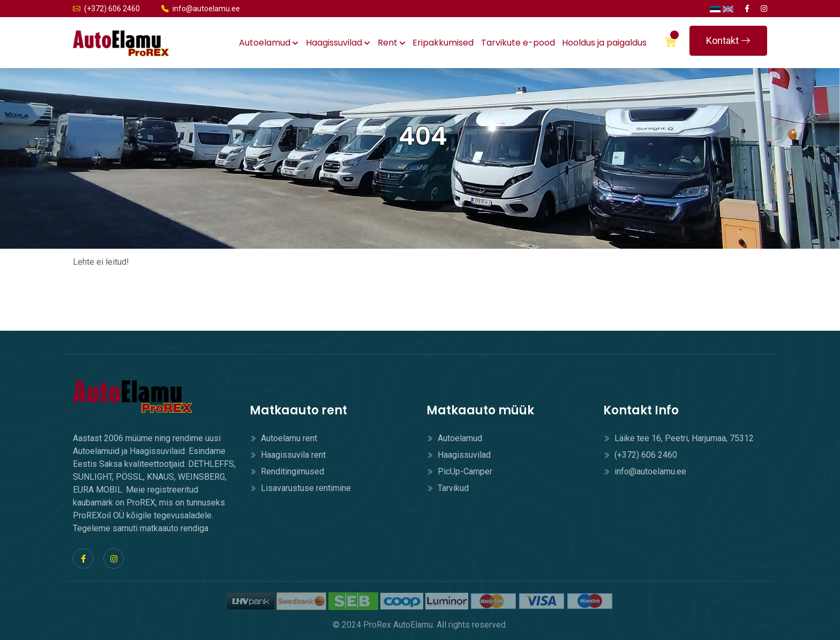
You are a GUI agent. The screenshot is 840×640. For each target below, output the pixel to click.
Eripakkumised (443, 43)
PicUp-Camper (459, 471)
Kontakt (728, 40)
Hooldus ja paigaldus (604, 43)
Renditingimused (287, 471)
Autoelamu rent (283, 438)
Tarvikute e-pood (518, 43)
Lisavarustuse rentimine (300, 488)
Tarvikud (448, 488)
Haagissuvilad (338, 43)
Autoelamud (269, 43)
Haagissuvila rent (288, 455)
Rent (392, 43)
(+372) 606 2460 (106, 9)
